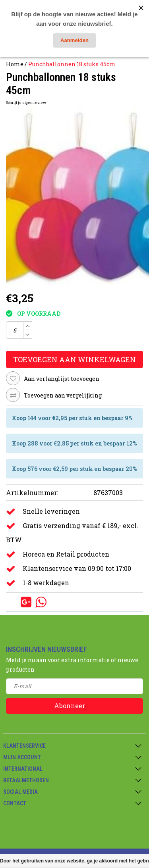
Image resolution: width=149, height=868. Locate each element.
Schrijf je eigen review (26, 103)
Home (15, 64)
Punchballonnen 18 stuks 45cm (72, 64)
